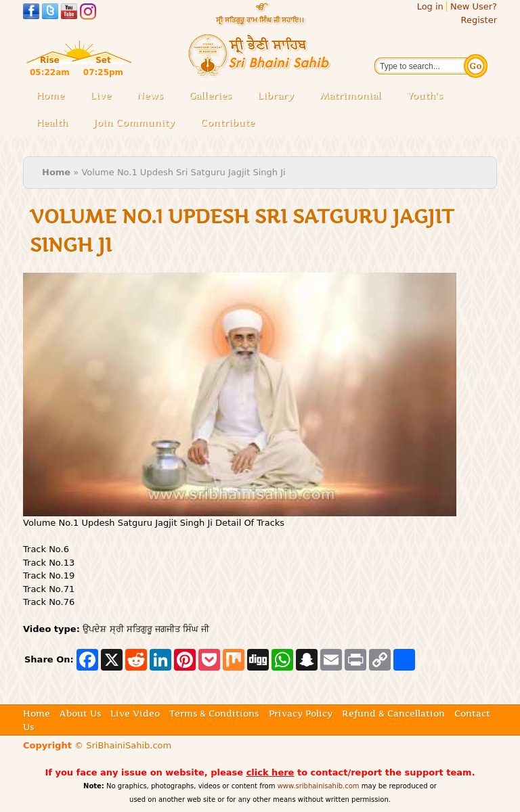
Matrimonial (350, 95)
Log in (430, 6)
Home (50, 95)
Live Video (135, 713)
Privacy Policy (301, 713)
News (150, 95)
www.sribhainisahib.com (319, 786)
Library (280, 96)
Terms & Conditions (214, 713)
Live (105, 96)
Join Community (134, 122)
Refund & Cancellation (393, 713)
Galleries (214, 96)
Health (52, 122)
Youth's (425, 95)
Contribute (232, 123)
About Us (80, 713)
